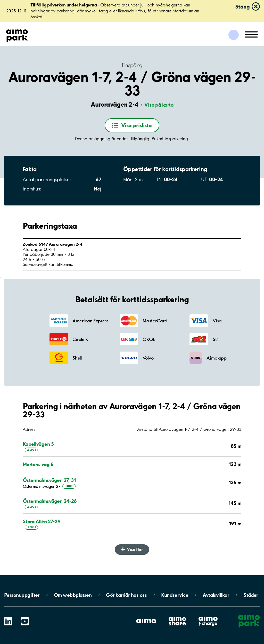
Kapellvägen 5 (38, 444)
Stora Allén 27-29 (42, 522)
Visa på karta (159, 105)
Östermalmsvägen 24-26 (50, 501)
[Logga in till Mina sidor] (234, 35)
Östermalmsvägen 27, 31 (49, 480)
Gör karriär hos (126, 595)
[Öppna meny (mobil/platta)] (251, 34)
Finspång (132, 65)
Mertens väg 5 (38, 464)
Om (73, 595)
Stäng (242, 6)
